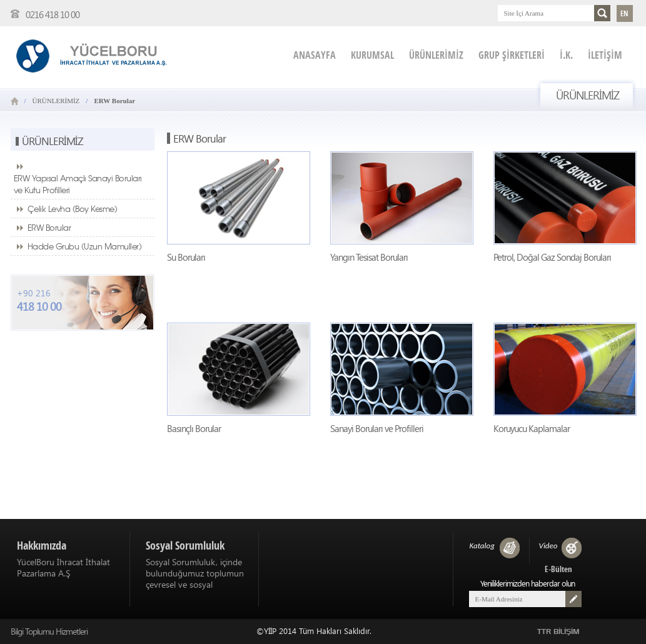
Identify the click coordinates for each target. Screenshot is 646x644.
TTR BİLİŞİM (558, 632)
